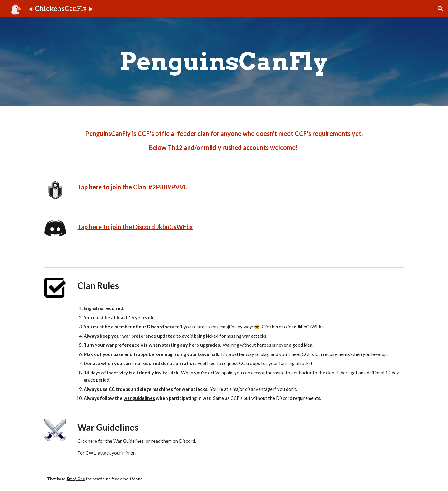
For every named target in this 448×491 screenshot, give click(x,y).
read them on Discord (173, 441)
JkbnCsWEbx (175, 227)
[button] (441, 9)
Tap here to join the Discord (117, 227)
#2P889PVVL (168, 187)
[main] (224, 62)
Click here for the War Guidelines (111, 441)
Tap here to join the (105, 187)
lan (142, 187)
